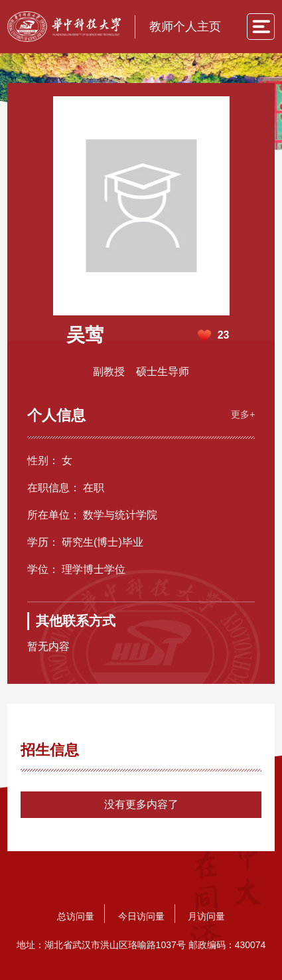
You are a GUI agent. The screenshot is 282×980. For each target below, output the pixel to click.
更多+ (243, 414)
